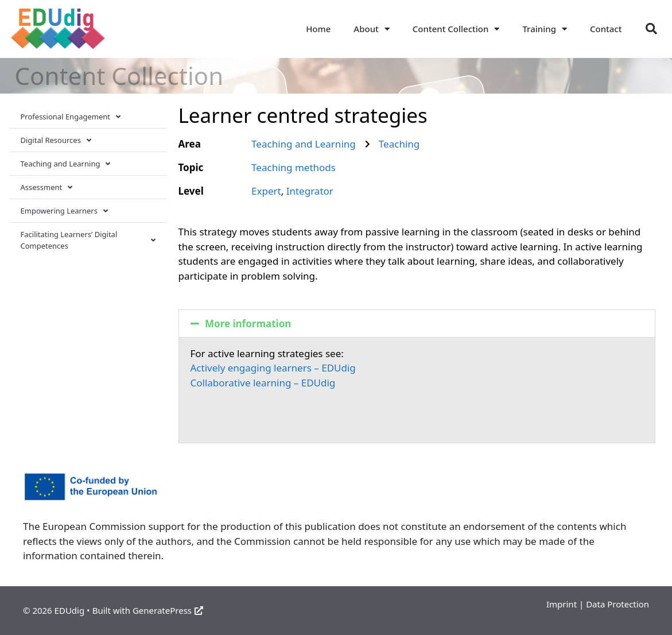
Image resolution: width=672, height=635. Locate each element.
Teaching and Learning (66, 164)
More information (248, 324)
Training (545, 29)
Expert (266, 191)
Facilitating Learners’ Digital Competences (88, 240)
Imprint (562, 604)
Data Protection (617, 604)
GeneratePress (168, 610)
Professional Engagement (71, 117)
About (371, 29)
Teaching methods (294, 167)
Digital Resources (56, 140)
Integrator (310, 191)
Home (318, 29)
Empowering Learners (64, 211)
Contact (606, 29)
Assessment (47, 187)
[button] (651, 29)
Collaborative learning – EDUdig (263, 383)
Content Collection (456, 29)
